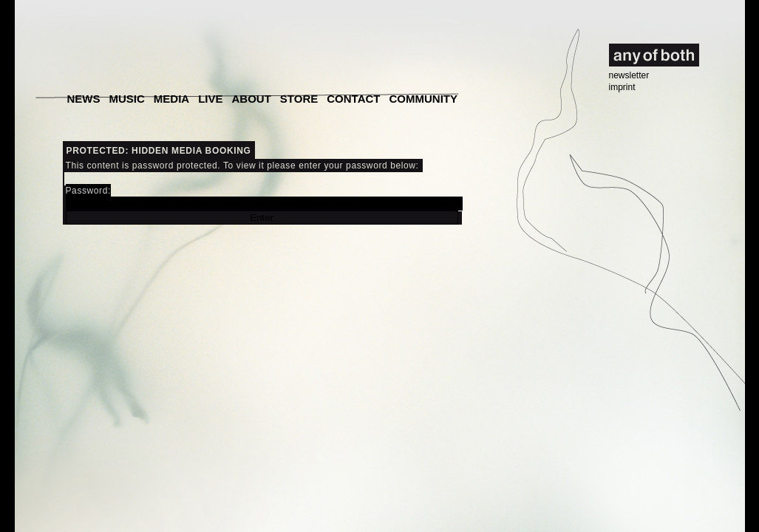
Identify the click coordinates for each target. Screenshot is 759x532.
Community (423, 99)
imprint (622, 87)
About (252, 99)
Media (171, 99)
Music (127, 99)
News (84, 99)
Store (299, 99)
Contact (353, 99)
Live (210, 99)
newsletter (629, 75)
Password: (264, 198)
